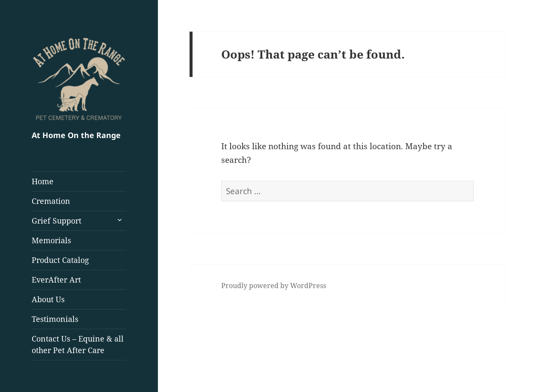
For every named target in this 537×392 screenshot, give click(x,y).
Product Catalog (60, 260)
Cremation (51, 201)
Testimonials (55, 319)
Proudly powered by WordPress (274, 286)
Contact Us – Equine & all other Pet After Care (78, 344)
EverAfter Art (56, 280)
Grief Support (56, 221)
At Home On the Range (76, 135)
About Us (48, 299)
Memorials (51, 240)
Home (43, 181)
